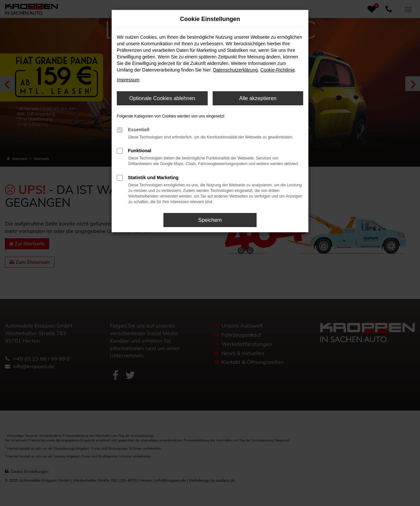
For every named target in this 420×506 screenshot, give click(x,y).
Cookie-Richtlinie (277, 70)
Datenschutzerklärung (235, 70)
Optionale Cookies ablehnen (162, 98)
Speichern (210, 220)
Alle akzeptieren (258, 98)
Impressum (128, 80)
